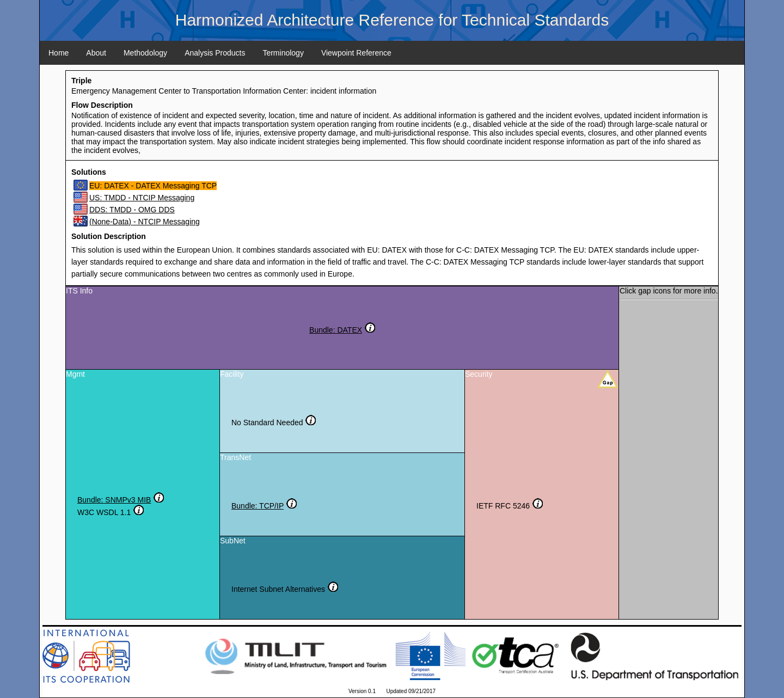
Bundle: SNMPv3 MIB (114, 500)
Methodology (145, 53)
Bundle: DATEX (336, 330)
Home (59, 53)
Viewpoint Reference (356, 53)
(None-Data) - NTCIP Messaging (145, 222)
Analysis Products (215, 53)
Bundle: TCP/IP (258, 506)
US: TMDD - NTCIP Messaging (142, 198)
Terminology (283, 53)
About (96, 53)
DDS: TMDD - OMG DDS (132, 210)
